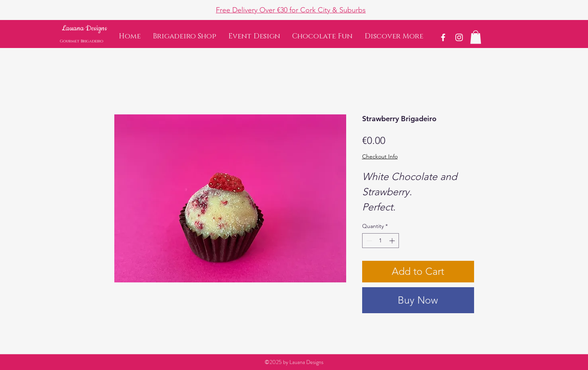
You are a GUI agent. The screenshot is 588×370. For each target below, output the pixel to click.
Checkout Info (380, 156)
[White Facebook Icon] (443, 37)
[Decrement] (368, 241)
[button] (394, 37)
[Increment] (393, 241)
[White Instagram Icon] (459, 37)
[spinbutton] (381, 241)
